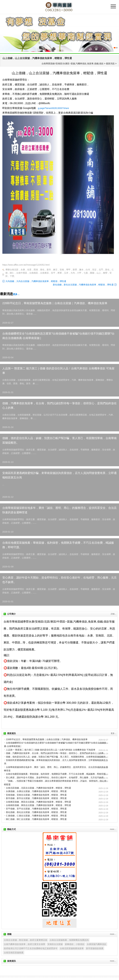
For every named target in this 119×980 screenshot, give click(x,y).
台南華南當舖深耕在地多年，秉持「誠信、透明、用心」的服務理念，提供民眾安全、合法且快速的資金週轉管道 (59, 510)
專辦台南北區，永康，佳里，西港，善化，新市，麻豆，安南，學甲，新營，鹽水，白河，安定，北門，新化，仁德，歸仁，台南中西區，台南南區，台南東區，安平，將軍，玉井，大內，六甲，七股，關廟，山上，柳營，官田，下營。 (60, 273)
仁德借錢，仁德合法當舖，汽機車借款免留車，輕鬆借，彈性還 (36, 816)
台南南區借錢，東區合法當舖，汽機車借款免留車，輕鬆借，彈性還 (38, 805)
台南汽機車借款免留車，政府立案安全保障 (24, 944)
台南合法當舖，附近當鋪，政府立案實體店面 (26, 940)
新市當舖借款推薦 (95, 948)
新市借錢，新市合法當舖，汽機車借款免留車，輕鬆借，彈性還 (36, 798)
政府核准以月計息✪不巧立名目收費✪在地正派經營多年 (31, 948)
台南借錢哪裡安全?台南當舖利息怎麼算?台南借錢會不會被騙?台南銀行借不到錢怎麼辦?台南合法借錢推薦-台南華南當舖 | (58, 336)
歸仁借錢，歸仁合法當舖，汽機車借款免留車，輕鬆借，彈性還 (36, 819)
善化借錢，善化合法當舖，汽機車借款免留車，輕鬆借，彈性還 (36, 812)
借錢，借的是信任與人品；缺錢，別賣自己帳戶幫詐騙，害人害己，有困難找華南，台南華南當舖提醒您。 (59, 440)
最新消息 (110, 64)
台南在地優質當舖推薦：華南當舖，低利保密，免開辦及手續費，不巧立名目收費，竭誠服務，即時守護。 (58, 545)
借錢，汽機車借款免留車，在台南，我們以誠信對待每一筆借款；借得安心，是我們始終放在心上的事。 (59, 406)
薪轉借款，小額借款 (75, 944)
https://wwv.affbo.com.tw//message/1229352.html (26, 265)
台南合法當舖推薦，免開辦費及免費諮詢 (69, 940)
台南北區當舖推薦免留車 (72, 948)
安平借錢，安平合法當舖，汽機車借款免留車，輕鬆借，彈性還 (36, 809)
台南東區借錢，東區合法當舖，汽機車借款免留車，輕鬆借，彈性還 (38, 802)
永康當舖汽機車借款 (97, 944)
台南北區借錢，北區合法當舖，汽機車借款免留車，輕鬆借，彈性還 (38, 788)
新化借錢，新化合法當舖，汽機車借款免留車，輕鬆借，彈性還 (83, 285)
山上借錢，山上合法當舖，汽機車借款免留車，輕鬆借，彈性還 (37, 58)
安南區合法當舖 (55, 944)
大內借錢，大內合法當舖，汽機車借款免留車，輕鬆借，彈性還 (36, 281)
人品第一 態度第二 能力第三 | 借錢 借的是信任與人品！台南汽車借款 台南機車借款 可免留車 (58, 371)
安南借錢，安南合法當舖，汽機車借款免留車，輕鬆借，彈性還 (36, 795)
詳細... (113, 614)
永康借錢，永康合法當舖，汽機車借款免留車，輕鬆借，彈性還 (36, 791)
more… (113, 829)
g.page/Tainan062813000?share (53, 108)
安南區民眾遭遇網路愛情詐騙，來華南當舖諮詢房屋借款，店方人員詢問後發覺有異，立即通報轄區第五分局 (59, 475)
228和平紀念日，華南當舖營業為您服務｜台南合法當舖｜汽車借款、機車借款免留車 (55, 303)
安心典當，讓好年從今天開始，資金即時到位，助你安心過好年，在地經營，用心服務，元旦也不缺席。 (59, 580)
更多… (16, 294)
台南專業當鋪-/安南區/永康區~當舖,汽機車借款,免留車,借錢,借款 (73, 64)
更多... (113, 733)
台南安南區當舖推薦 (14, 953)
